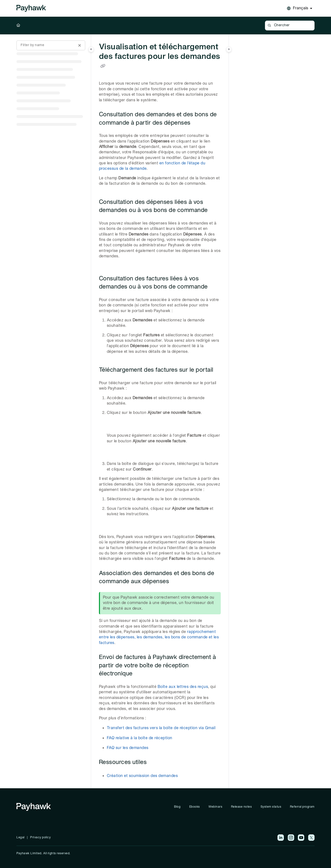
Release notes (241, 807)
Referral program (302, 807)
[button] (290, 26)
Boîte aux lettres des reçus (183, 687)
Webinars (215, 807)
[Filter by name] (51, 45)
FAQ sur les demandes (128, 748)
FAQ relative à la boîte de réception (140, 738)
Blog (177, 807)
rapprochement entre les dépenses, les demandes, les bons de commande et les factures (159, 638)
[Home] (18, 26)
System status (271, 807)
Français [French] (301, 8)
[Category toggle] (91, 49)
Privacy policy (40, 837)
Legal (21, 837)
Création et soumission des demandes (142, 776)
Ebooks (195, 807)
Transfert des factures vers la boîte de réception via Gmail (161, 728)
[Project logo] (31, 8)
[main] (160, 411)
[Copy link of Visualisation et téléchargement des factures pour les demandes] (103, 66)
